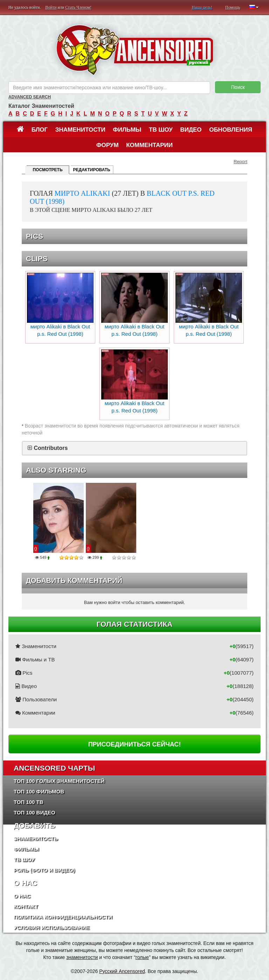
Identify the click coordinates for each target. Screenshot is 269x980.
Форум (108, 145)
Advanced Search (30, 97)
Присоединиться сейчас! (135, 744)
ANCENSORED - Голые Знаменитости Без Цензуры (135, 50)
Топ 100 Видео (35, 812)
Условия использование (52, 927)
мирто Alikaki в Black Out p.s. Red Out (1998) (60, 305)
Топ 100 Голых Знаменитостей (59, 781)
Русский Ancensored (122, 971)
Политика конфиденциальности (63, 917)
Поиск (238, 87)
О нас (22, 896)
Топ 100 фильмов (39, 791)
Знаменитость (36, 838)
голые (142, 957)
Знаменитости (80, 130)
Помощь (233, 7)
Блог (40, 130)
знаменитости (82, 957)
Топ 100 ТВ (29, 802)
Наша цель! (202, 7)
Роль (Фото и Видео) (44, 870)
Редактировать (92, 170)
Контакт (26, 906)
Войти (51, 7)
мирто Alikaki (82, 193)
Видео (191, 130)
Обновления (231, 130)
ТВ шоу (161, 130)
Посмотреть (47, 170)
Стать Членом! (78, 7)
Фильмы (127, 130)
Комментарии (149, 145)
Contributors (51, 448)
